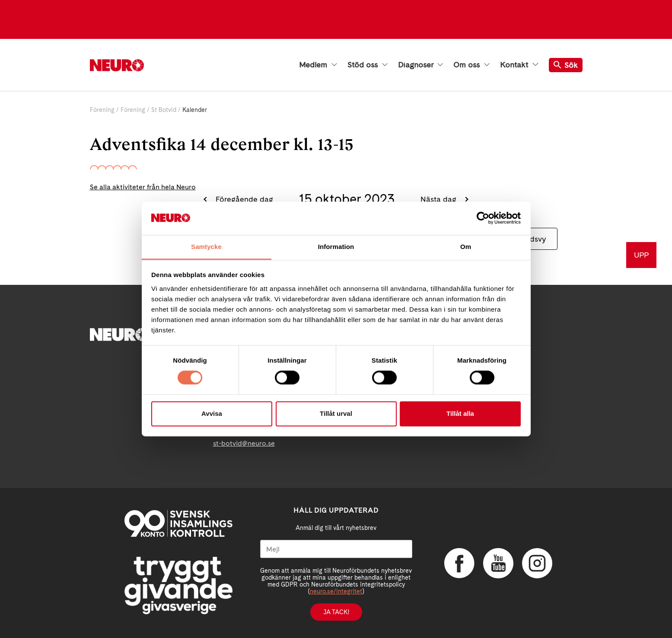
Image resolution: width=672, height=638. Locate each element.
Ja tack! (336, 612)
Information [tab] (336, 247)
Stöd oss (368, 65)
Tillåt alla (460, 413)
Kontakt (519, 65)
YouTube (498, 563)
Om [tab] (466, 247)
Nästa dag (440, 199)
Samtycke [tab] (206, 247)
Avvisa (212, 413)
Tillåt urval (336, 413)
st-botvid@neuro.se (244, 443)
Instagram (537, 563)
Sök (566, 65)
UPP (641, 255)
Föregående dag (243, 199)
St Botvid (164, 110)
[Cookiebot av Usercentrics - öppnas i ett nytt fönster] (483, 218)
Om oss (471, 65)
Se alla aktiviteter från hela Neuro (143, 187)
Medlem (318, 65)
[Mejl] (336, 549)
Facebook (459, 563)
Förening (102, 110)
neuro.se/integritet (336, 591)
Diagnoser (420, 65)
